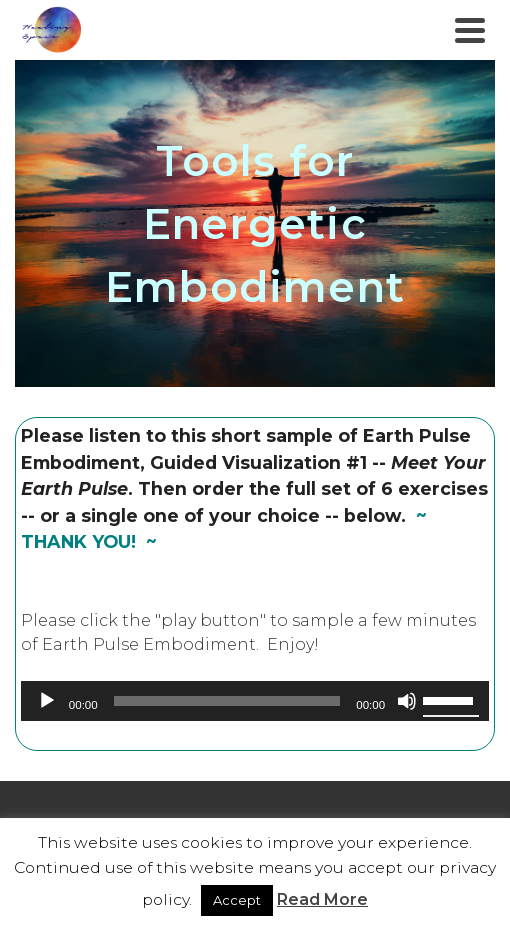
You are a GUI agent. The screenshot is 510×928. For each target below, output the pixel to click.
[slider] (227, 701)
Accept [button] (237, 900)
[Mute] (407, 701)
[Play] (47, 701)
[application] (255, 701)
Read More (322, 899)
